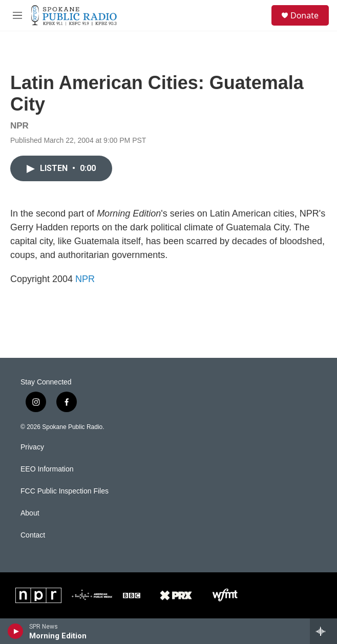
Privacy (32, 447)
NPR (85, 279)
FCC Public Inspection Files (65, 491)
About (30, 513)
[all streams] (323, 631)
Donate (304, 15)
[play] (16, 631)
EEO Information (47, 469)
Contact (33, 535)
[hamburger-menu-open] (17, 15)
